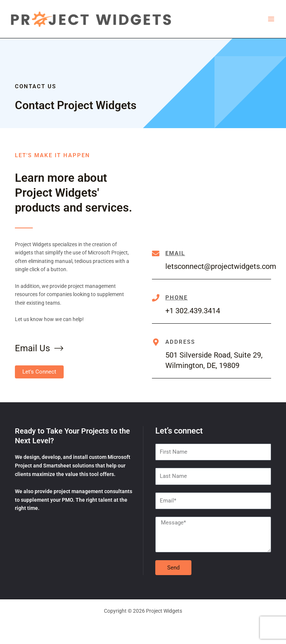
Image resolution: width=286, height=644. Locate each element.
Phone (177, 298)
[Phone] (156, 298)
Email (175, 253)
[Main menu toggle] (271, 19)
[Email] (156, 254)
